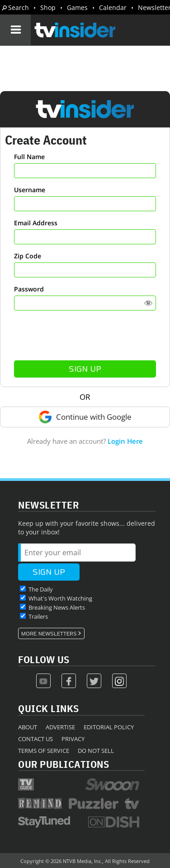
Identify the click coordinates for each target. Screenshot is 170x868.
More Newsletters (49, 634)
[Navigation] (15, 30)
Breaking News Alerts (57, 607)
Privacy (73, 739)
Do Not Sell (96, 751)
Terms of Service (44, 751)
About (28, 727)
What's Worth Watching (60, 598)
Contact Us (35, 739)
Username (30, 190)
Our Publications (64, 764)
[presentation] (85, 335)
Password (29, 289)
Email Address (36, 223)
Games (77, 7)
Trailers (38, 616)
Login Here (125, 441)
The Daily (41, 589)
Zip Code (28, 256)
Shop (48, 7)
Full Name (29, 157)
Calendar (113, 7)
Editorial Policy (109, 727)
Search (19, 7)
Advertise (60, 727)
